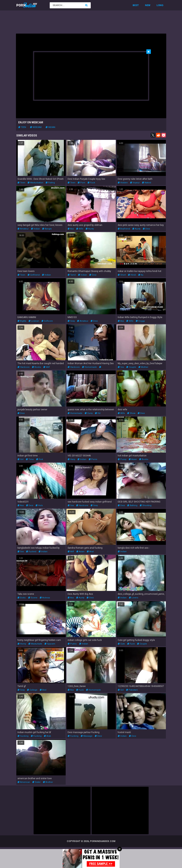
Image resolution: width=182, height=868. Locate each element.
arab (47, 736)
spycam (50, 644)
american (24, 782)
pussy (122, 459)
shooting (146, 505)
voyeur (135, 183)
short (122, 275)
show (131, 413)
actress (45, 598)
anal (90, 552)
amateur (23, 229)
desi (146, 229)
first (39, 459)
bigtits (22, 321)
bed (43, 690)
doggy (140, 321)
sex (121, 367)
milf (46, 367)
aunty (90, 229)
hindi (132, 275)
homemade (89, 367)
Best (136, 5)
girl (20, 459)
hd (98, 413)
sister (36, 782)
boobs (36, 367)
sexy (71, 321)
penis (93, 459)
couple (131, 367)
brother (48, 782)
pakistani (132, 690)
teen (22, 127)
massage (87, 736)
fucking (36, 736)
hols (39, 505)
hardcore (24, 367)
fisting (50, 183)
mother (143, 367)
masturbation (35, 183)
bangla (47, 229)
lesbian (34, 321)
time (30, 459)
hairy (71, 459)
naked (147, 183)
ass (71, 229)
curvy (89, 413)
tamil (72, 275)
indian (50, 127)
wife (80, 229)
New (148, 5)
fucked (31, 552)
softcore (47, 321)
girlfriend (34, 275)
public (72, 644)
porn (81, 183)
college (32, 690)
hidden (123, 183)
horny (22, 644)
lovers (134, 598)
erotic (22, 598)
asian (133, 459)
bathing (132, 505)
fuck (91, 183)
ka (141, 275)
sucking (23, 736)
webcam (36, 127)
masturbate (35, 644)
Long (160, 5)
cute (121, 644)
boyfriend (124, 229)
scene (33, 598)
